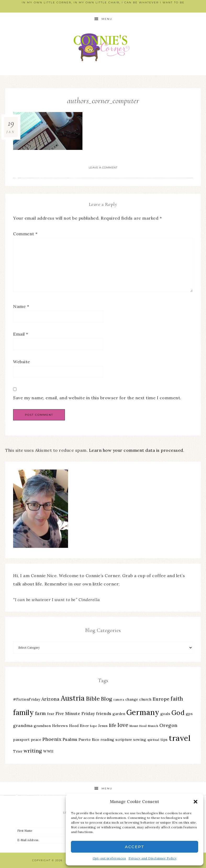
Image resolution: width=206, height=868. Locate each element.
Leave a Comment (103, 168)
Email (21, 334)
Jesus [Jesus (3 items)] (103, 726)
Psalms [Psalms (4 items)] (70, 739)
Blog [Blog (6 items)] (107, 699)
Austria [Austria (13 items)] (73, 698)
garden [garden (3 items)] (119, 714)
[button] (196, 802)
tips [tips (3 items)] (164, 740)
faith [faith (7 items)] (177, 699)
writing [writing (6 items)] (33, 751)
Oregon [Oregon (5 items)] (168, 725)
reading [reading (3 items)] (107, 740)
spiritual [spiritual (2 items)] (153, 740)
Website (22, 362)
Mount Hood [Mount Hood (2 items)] (138, 726)
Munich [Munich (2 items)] (153, 726)
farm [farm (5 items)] (41, 713)
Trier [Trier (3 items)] (18, 751)
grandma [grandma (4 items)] (23, 725)
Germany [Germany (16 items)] (143, 712)
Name (21, 306)
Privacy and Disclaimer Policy (153, 858)
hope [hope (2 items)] (93, 726)
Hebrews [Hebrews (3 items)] (60, 726)
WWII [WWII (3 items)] (48, 751)
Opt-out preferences (109, 858)
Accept (135, 847)
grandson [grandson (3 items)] (42, 726)
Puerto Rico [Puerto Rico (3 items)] (89, 740)
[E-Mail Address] (59, 840)
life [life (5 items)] (113, 725)
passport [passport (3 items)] (21, 740)
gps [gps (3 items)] (189, 714)
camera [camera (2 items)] (119, 700)
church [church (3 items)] (145, 699)
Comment (25, 234)
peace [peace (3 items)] (36, 740)
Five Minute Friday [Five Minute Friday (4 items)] (75, 713)
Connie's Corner (103, 47)
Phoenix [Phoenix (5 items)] (52, 739)
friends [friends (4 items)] (104, 713)
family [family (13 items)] (23, 712)
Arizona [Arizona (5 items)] (51, 699)
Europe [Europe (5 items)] (161, 699)
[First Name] (59, 831)
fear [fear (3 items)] (51, 714)
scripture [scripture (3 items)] (124, 740)
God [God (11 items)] (178, 713)
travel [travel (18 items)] (180, 738)
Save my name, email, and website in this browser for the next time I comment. (97, 398)
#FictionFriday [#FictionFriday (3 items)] (27, 699)
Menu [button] (107, 19)
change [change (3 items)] (132, 699)
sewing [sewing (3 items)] (140, 740)
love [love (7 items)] (123, 725)
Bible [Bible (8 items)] (93, 699)
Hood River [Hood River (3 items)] (79, 726)
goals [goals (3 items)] (165, 714)
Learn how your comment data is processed (136, 450)
